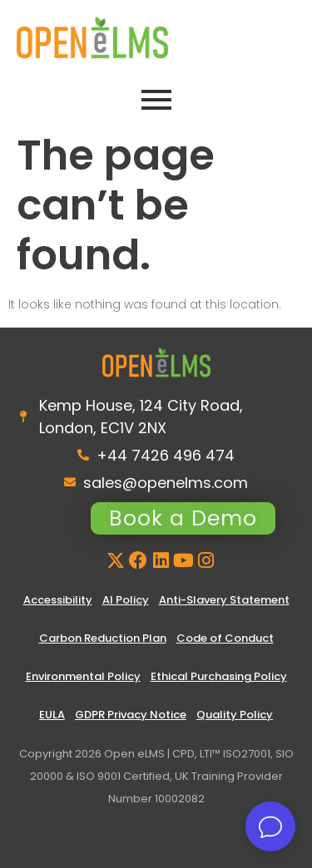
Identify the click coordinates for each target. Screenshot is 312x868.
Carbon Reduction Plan (103, 638)
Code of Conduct (225, 638)
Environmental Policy (83, 676)
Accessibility (58, 600)
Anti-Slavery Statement (224, 600)
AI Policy (126, 600)
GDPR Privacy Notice (131, 715)
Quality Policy (235, 715)
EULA (52, 715)
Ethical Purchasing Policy (219, 676)
